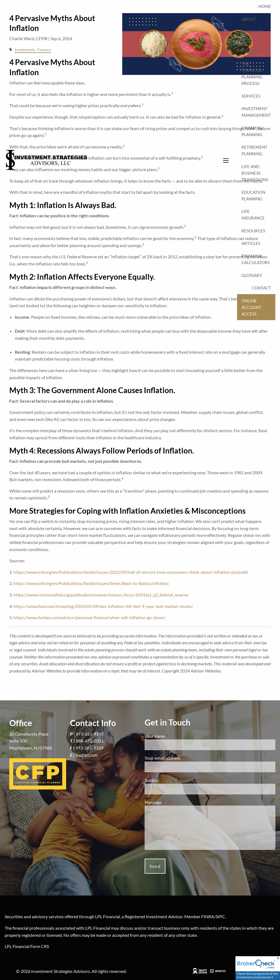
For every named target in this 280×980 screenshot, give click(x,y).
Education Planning (253, 195)
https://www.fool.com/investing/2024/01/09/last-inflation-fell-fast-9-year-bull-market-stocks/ (103, 606)
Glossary (252, 275)
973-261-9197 (90, 734)
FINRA (208, 916)
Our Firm (251, 51)
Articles (251, 243)
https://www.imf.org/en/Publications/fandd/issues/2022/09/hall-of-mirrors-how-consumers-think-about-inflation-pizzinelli (131, 572)
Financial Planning (252, 131)
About (249, 19)
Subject (171, 780)
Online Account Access (251, 307)
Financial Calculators (256, 259)
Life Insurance (253, 215)
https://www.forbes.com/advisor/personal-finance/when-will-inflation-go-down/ (90, 617)
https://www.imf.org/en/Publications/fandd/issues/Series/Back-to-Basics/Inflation (91, 583)
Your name (174, 736)
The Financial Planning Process (252, 74)
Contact (261, 288)
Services (251, 96)
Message (173, 802)
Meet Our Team (252, 35)
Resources (253, 231)
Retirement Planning (254, 150)
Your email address (182, 758)
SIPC (220, 916)
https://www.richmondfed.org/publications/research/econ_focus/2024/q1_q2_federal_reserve (101, 595)
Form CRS (40, 946)
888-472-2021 (90, 741)
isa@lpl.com (87, 755)
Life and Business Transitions (255, 173)
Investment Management (256, 112)
